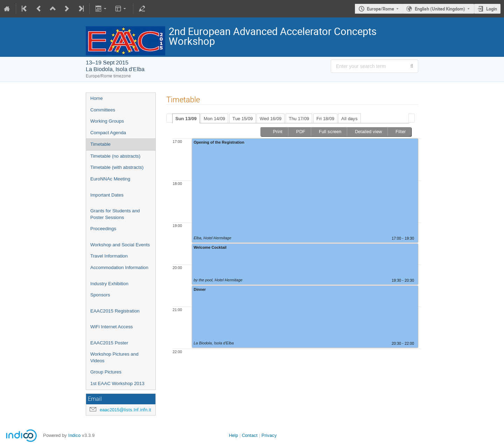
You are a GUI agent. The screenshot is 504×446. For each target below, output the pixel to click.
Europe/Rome (380, 9)
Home (97, 98)
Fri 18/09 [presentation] (325, 119)
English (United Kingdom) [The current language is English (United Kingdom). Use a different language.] (440, 9)
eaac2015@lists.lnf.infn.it (125, 410)
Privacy (269, 435)
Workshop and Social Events (120, 245)
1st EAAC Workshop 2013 (117, 383)
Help (233, 435)
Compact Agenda (108, 133)
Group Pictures (106, 372)
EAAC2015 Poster (109, 343)
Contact (250, 435)
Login (492, 9)
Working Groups (107, 121)
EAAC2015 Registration (115, 311)
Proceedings (103, 229)
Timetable (100, 144)
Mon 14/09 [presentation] (214, 119)
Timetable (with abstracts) (117, 167)
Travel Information (109, 256)
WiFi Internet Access (111, 327)
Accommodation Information (119, 267)
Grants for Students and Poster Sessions (115, 214)
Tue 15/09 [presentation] (243, 119)
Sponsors (100, 295)
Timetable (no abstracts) (115, 156)
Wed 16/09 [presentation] (271, 119)
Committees (103, 110)
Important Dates (107, 195)
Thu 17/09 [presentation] (299, 119)
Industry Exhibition (109, 284)
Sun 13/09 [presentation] (186, 119)
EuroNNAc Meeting (110, 179)
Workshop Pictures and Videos (114, 357)
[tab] (186, 118)
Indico (74, 435)
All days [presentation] (349, 119)
